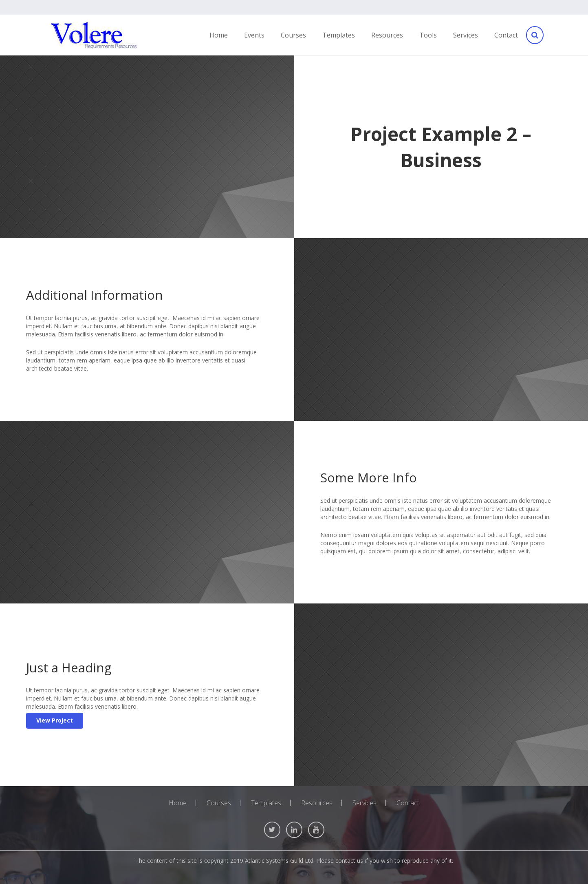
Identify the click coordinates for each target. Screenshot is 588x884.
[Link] (94, 35)
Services (364, 803)
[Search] (534, 35)
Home (178, 803)
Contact (408, 803)
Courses (219, 803)
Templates (266, 803)
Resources (317, 803)
